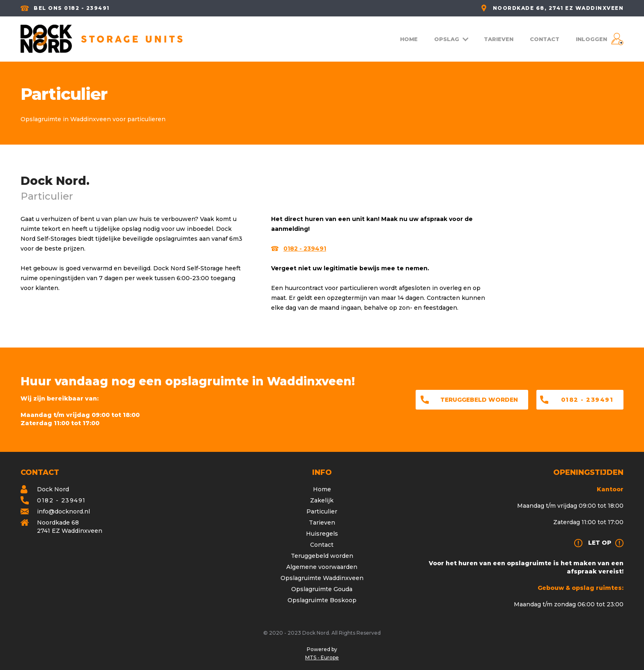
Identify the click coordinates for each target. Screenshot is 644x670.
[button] (451, 39)
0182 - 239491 (587, 400)
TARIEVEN (499, 39)
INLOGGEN (591, 39)
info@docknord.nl (63, 511)
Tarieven (322, 523)
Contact (322, 545)
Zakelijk (322, 500)
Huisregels (322, 534)
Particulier (322, 511)
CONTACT (545, 39)
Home (322, 489)
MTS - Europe (322, 657)
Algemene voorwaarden (322, 567)
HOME (409, 39)
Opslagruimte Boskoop (322, 600)
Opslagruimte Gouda (322, 589)
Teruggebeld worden (479, 400)
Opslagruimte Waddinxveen (322, 578)
